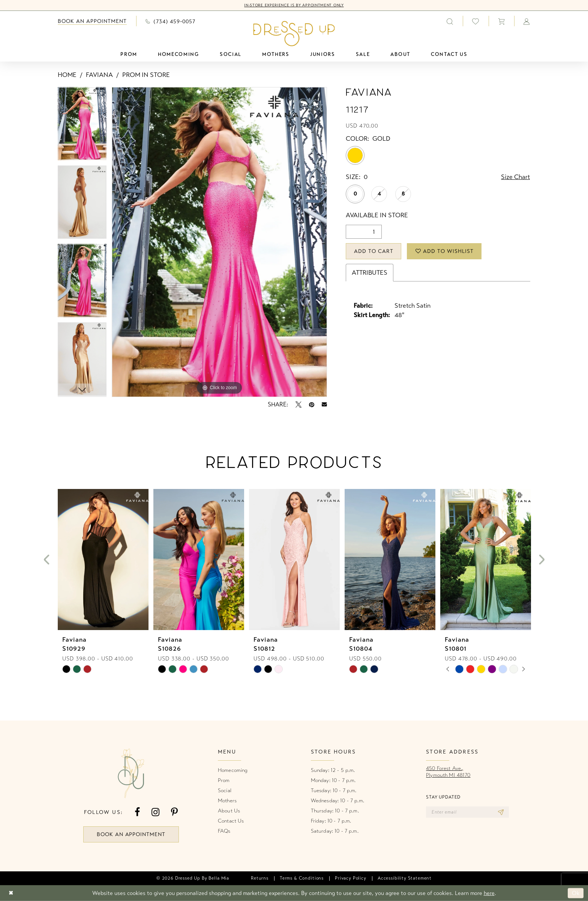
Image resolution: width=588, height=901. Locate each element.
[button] (501, 21)
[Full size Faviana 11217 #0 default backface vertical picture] (220, 242)
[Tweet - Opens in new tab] (298, 405)
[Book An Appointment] (92, 21)
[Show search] (450, 21)
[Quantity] (364, 232)
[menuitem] (92, 21)
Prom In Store (146, 75)
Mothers (227, 801)
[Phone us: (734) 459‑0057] (170, 21)
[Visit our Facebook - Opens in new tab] (137, 812)
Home (67, 75)
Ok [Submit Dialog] (576, 893)
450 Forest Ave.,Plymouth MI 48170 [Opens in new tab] (448, 772)
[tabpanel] (82, 126)
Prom (224, 780)
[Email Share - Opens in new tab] (324, 405)
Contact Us (231, 821)
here (489, 893)
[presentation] (103, 560)
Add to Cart (374, 251)
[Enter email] (467, 812)
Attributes (370, 273)
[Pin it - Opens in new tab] (312, 405)
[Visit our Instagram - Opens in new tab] (155, 812)
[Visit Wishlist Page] (476, 21)
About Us (229, 811)
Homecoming (233, 770)
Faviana (99, 75)
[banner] (294, 33)
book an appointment (131, 834)
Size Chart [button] (515, 177)
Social (225, 790)
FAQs (224, 831)
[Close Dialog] (11, 893)
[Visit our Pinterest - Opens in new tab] (174, 812)
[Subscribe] (501, 812)
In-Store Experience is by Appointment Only (294, 5)
